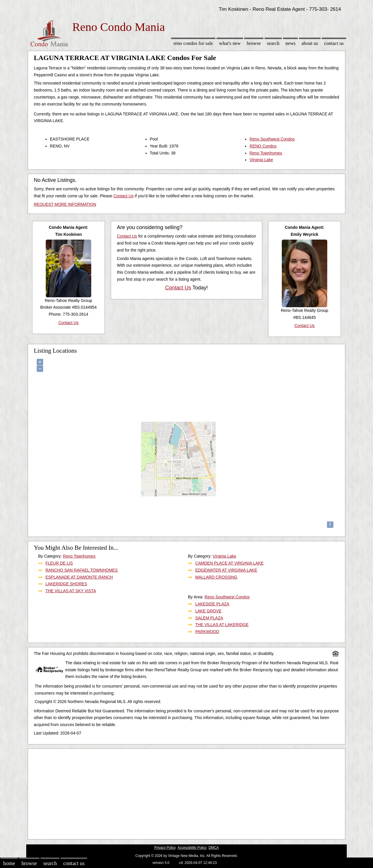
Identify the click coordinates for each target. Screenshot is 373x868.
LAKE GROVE (208, 611)
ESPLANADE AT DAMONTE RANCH (79, 577)
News (291, 43)
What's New (230, 43)
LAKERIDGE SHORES (66, 584)
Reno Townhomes (266, 153)
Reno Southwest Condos (272, 139)
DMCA (214, 848)
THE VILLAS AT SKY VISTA (71, 591)
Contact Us (334, 43)
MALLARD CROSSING (216, 577)
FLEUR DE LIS (59, 563)
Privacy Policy (165, 848)
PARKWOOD (207, 632)
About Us (310, 43)
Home (9, 863)
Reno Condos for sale (193, 43)
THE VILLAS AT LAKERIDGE (222, 625)
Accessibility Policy (192, 848)
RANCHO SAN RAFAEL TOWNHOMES (82, 570)
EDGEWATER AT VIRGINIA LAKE (226, 570)
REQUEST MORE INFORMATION (65, 204)
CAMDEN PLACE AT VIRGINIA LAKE (229, 563)
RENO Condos (263, 146)
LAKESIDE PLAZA (212, 604)
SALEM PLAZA (209, 618)
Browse (254, 43)
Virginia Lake (261, 160)
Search (273, 43)
